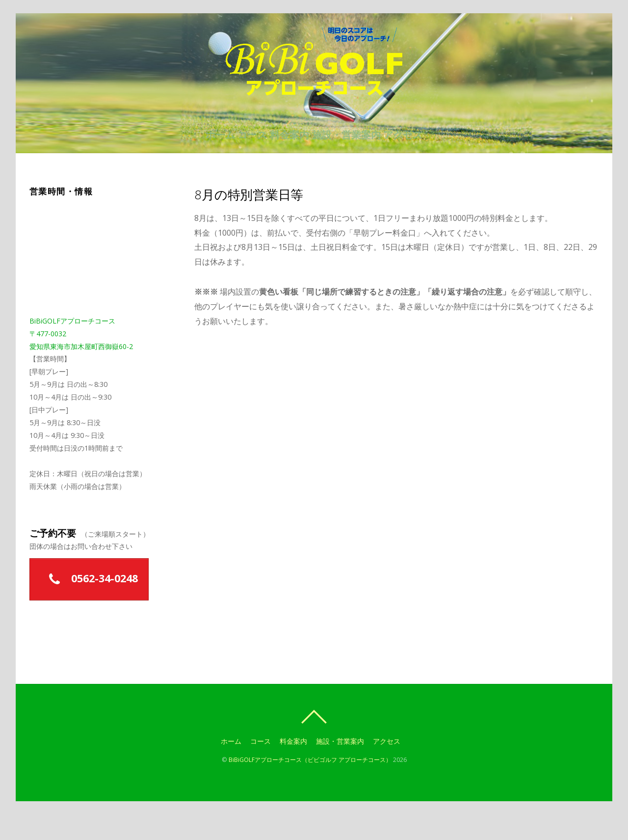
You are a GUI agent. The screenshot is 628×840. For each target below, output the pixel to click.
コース (241, 157)
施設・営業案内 (357, 157)
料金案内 (289, 157)
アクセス (425, 157)
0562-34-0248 (89, 605)
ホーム (198, 157)
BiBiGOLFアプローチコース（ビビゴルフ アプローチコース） (310, 786)
